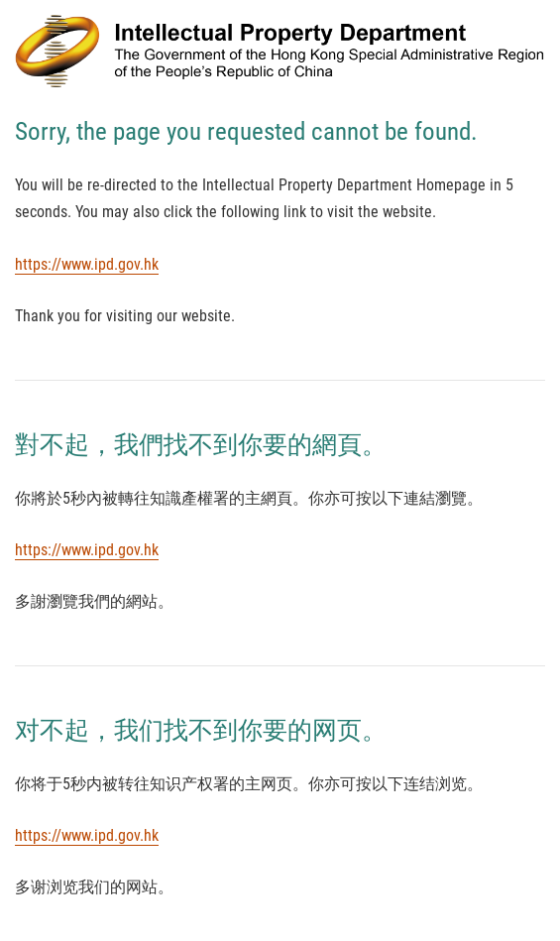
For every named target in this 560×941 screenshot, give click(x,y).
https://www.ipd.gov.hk (87, 264)
